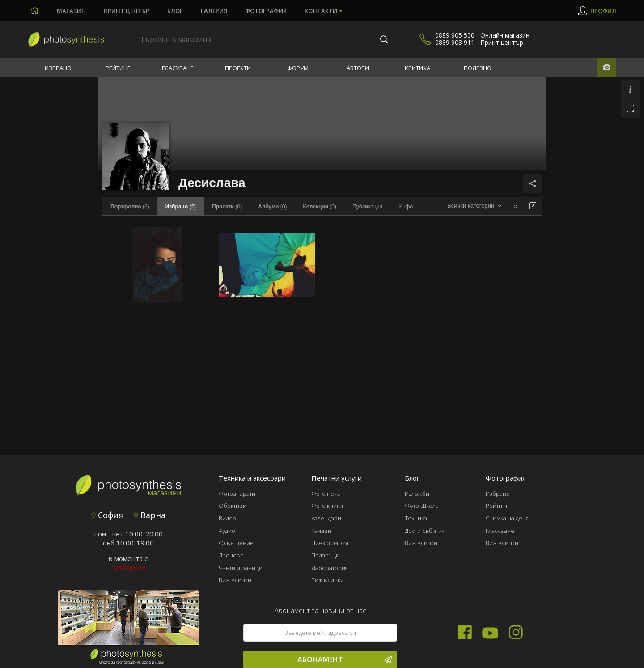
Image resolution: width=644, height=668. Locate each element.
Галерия (214, 11)
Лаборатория (330, 568)
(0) (227, 207)
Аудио (227, 531)
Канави (321, 531)
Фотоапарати (237, 494)
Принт (127, 11)
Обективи (233, 506)
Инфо (406, 207)
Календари (326, 518)
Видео (227, 518)
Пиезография (330, 543)
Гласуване (178, 68)
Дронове (231, 555)
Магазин (71, 11)
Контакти (321, 11)
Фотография (266, 11)
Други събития (425, 531)
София (107, 515)
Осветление (236, 543)
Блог (175, 11)
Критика (417, 68)
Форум (298, 68)
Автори (358, 68)
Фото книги (327, 506)
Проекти (238, 68)
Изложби (417, 494)
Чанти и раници (241, 568)
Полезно (478, 68)
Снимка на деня (507, 518)
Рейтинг (118, 68)
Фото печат (327, 494)
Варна (150, 515)
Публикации (367, 207)
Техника (416, 518)
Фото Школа (422, 506)
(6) (130, 207)
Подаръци (325, 555)
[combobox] (474, 206)
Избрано (58, 68)
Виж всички (235, 580)
